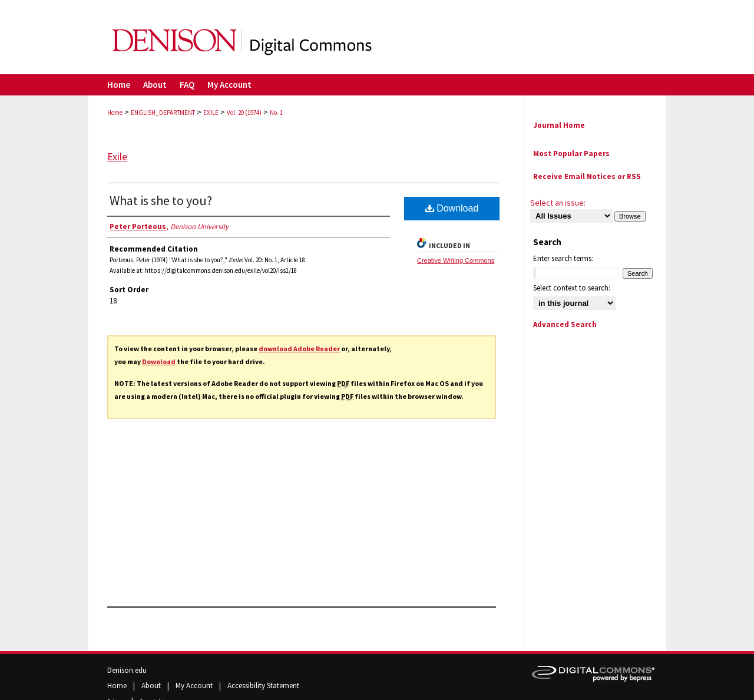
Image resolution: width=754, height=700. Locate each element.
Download (159, 361)
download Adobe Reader (299, 349)
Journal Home (559, 125)
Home (115, 113)
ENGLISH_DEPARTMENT (163, 113)
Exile (117, 156)
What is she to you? (161, 200)
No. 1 (276, 113)
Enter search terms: (563, 258)
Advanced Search (565, 324)
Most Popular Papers (571, 153)
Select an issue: (558, 203)
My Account (195, 686)
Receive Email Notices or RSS (587, 176)
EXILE (211, 113)
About (152, 686)
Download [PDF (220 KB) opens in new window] (452, 208)
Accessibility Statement (263, 686)
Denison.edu (127, 670)
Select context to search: (572, 288)
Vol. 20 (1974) (244, 113)
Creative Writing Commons (456, 260)
